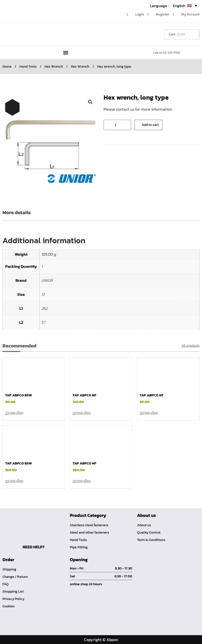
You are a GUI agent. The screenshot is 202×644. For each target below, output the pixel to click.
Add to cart (150, 125)
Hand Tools (28, 67)
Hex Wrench (54, 67)
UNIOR (47, 280)
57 (44, 322)
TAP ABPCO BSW (18, 395)
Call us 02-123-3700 (167, 53)
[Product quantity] (117, 125)
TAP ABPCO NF (84, 395)
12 (43, 294)
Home (7, 67)
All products (190, 346)
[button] (66, 52)
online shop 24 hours (86, 584)
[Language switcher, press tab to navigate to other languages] (173, 6)
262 (45, 308)
